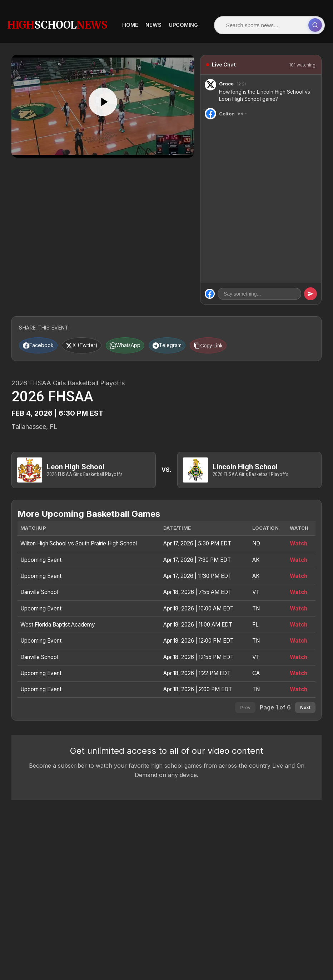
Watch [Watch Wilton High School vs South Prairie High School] (299, 545)
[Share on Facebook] (42, 339)
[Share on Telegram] (192, 339)
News (281, 22)
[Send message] (310, 288)
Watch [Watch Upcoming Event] (299, 561)
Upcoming (311, 22)
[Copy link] (240, 339)
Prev (245, 709)
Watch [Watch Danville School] (299, 593)
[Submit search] (226, 22)
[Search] (174, 22)
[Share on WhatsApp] (143, 339)
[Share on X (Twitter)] (92, 339)
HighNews (57, 22)
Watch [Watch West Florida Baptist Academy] (299, 626)
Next (305, 709)
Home (258, 22)
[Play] (103, 96)
